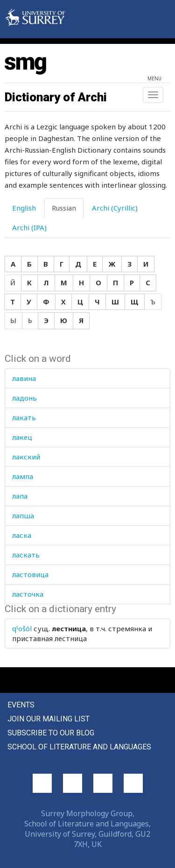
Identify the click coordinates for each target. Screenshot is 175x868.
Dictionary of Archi (56, 97)
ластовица (30, 574)
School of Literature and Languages (79, 747)
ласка (22, 535)
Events (21, 705)
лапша (23, 515)
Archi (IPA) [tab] (29, 227)
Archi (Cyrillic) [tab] (115, 208)
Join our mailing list (49, 719)
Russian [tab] (64, 208)
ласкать (26, 555)
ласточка (28, 594)
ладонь (24, 398)
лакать (24, 417)
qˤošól (22, 628)
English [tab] (24, 208)
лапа (20, 496)
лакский (26, 457)
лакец (22, 437)
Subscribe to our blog (51, 733)
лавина (24, 378)
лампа (23, 476)
